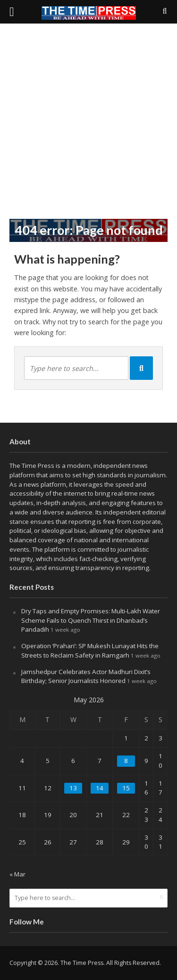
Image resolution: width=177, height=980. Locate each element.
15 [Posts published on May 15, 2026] (126, 788)
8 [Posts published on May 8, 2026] (126, 761)
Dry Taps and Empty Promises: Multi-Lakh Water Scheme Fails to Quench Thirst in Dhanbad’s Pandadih (91, 620)
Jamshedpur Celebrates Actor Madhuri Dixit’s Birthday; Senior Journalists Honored (86, 676)
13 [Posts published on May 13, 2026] (73, 788)
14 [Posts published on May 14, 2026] (100, 788)
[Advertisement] (88, 121)
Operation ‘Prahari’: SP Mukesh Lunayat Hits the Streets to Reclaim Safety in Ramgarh (90, 651)
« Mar (17, 874)
